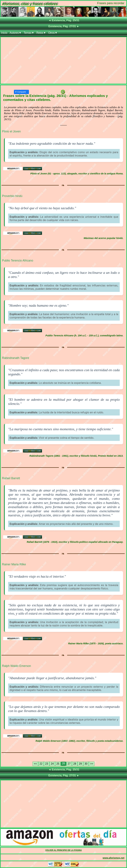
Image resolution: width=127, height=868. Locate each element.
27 (69, 764)
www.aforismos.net (114, 858)
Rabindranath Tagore (16, 358)
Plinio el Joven (11, 131)
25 (58, 764)
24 (52, 764)
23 (47, 764)
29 (80, 764)
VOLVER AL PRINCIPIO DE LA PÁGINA (64, 850)
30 (86, 764)
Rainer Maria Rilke (14, 564)
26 (63, 763)
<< (35, 764)
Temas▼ (29, 33)
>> (92, 764)
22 (41, 764)
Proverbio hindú (12, 196)
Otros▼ (53, 33)
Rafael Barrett (11, 478)
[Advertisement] (63, 60)
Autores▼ (15, 33)
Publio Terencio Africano (18, 261)
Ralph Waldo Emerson (16, 666)
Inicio (4, 33)
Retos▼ (41, 33)
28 (75, 764)
